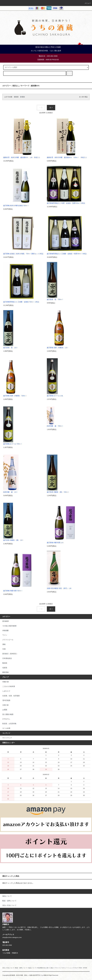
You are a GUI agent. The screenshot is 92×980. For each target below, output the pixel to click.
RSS (80, 968)
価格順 (16, 97)
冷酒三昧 (6, 705)
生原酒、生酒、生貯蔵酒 (11, 696)
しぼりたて (6, 691)
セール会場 (6, 728)
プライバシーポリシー (61, 968)
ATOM (85, 968)
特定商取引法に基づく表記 (45, 968)
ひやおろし (6, 719)
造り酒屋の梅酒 (8, 714)
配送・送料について (21, 968)
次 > (51, 108)
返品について (32, 968)
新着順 (22, 97)
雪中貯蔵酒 (6, 700)
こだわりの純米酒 (9, 686)
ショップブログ (73, 968)
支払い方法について (8, 968)
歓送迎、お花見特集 (9, 724)
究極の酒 (6, 682)
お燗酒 (5, 710)
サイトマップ (7, 738)
